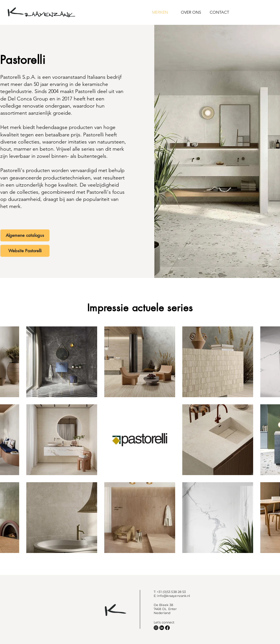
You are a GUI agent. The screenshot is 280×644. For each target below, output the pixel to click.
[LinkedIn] (162, 628)
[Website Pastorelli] (25, 251)
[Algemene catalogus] (25, 235)
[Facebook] (167, 628)
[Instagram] (156, 628)
